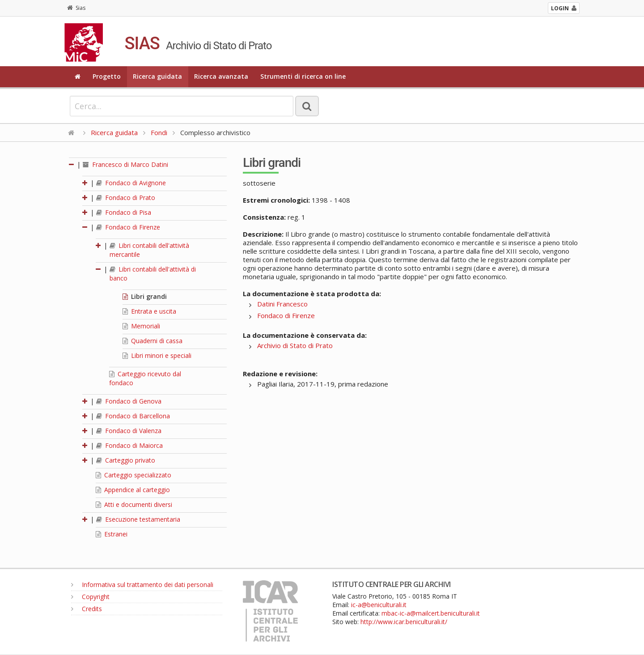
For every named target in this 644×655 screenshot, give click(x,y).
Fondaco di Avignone (131, 183)
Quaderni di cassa (153, 341)
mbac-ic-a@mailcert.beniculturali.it (431, 613)
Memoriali (141, 326)
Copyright (90, 597)
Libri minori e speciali (157, 355)
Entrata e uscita (149, 311)
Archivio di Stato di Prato (295, 345)
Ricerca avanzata (221, 76)
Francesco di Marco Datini (125, 164)
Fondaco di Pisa (124, 212)
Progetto (107, 76)
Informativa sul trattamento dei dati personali (142, 585)
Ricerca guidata (157, 76)
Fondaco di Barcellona (133, 416)
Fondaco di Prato (126, 198)
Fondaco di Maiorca (129, 445)
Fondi (159, 132)
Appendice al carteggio (133, 490)
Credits (87, 609)
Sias (76, 8)
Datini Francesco (282, 304)
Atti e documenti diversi (134, 504)
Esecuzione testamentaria (138, 519)
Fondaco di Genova (129, 401)
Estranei (112, 534)
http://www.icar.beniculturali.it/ (404, 622)
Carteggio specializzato (133, 475)
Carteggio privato (126, 460)
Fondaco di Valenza (129, 431)
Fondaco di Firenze (128, 227)
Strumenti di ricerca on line (303, 76)
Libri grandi (145, 296)
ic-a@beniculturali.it (379, 605)
